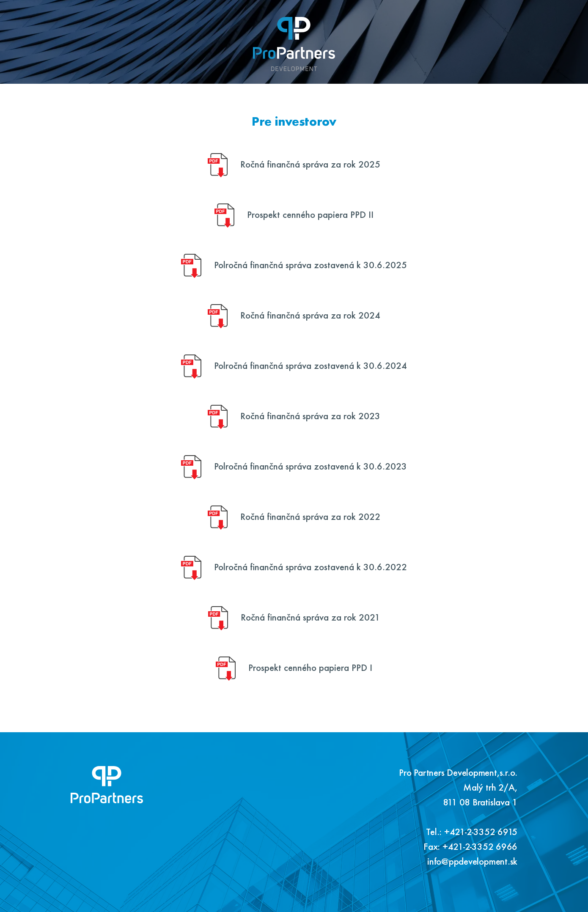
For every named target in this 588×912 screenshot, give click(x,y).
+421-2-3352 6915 (481, 834)
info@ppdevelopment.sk (472, 863)
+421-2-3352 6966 (480, 849)
